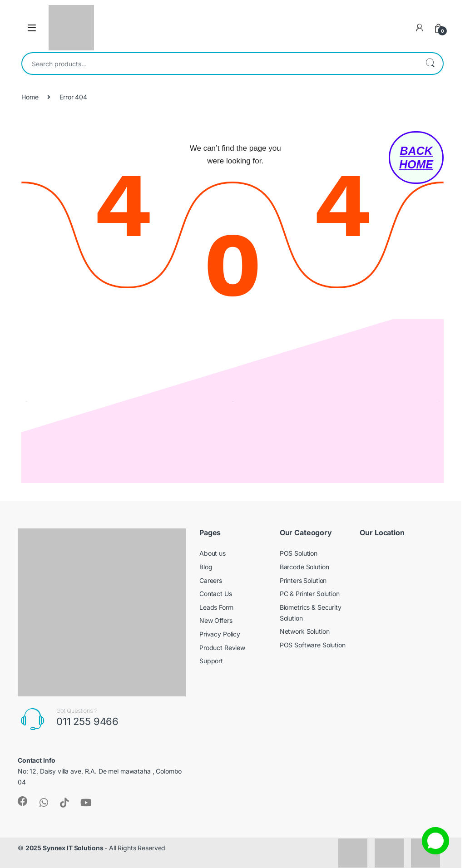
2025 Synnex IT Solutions (65, 848)
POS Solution (299, 553)
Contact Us (216, 594)
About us (213, 553)
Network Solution (305, 631)
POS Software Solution (313, 645)
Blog (206, 567)
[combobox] (220, 64)
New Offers (216, 620)
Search (430, 64)
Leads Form (216, 607)
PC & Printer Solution (310, 594)
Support (211, 661)
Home (30, 97)
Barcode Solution (304, 567)
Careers (211, 580)
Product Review (222, 648)
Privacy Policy (220, 634)
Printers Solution (303, 580)
